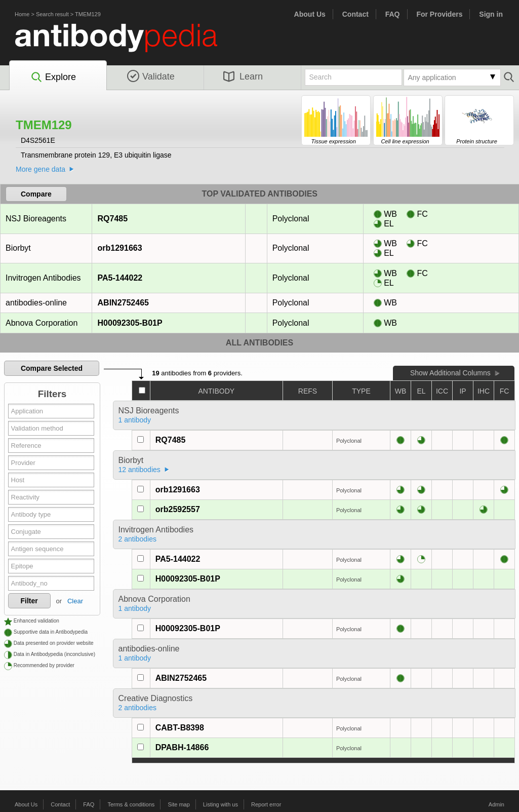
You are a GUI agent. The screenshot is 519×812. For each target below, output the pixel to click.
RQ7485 (113, 219)
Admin (496, 804)
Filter (29, 601)
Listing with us (221, 804)
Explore (53, 78)
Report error (266, 804)
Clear (75, 601)
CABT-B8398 (180, 728)
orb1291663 (120, 248)
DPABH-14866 (182, 747)
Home (22, 14)
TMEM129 (88, 14)
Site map (178, 804)
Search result (52, 14)
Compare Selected (52, 368)
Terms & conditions (131, 804)
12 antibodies (139, 470)
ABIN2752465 (123, 303)
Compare (36, 194)
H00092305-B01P (130, 323)
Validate (151, 76)
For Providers (439, 14)
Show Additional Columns (450, 373)
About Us (310, 14)
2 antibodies (138, 539)
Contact (355, 14)
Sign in (491, 14)
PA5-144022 (120, 278)
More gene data (41, 169)
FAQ (393, 14)
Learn (243, 76)
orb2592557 (178, 509)
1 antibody (135, 420)
